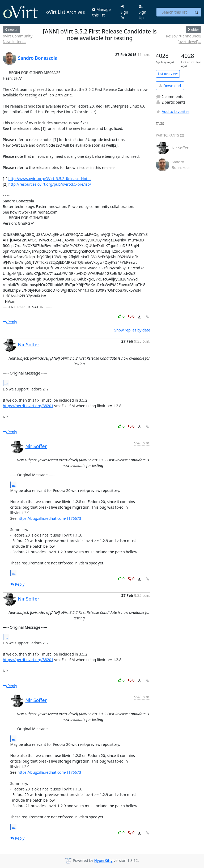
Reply (10, 322)
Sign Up (143, 12)
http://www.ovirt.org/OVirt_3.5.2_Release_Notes (50, 179)
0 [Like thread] (122, 316)
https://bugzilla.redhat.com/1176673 (49, 518)
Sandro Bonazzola (38, 58)
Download (170, 86)
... (6, 383)
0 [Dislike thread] (131, 316)
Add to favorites (173, 111)
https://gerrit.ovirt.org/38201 (28, 406)
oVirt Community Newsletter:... (18, 39)
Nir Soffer (29, 344)
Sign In (124, 12)
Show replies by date (132, 330)
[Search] (197, 12)
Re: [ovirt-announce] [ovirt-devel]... (183, 39)
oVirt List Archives (44, 12)
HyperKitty (103, 860)
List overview (168, 74)
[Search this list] (174, 12)
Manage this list (101, 12)
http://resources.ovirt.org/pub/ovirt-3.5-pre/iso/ (50, 184)
